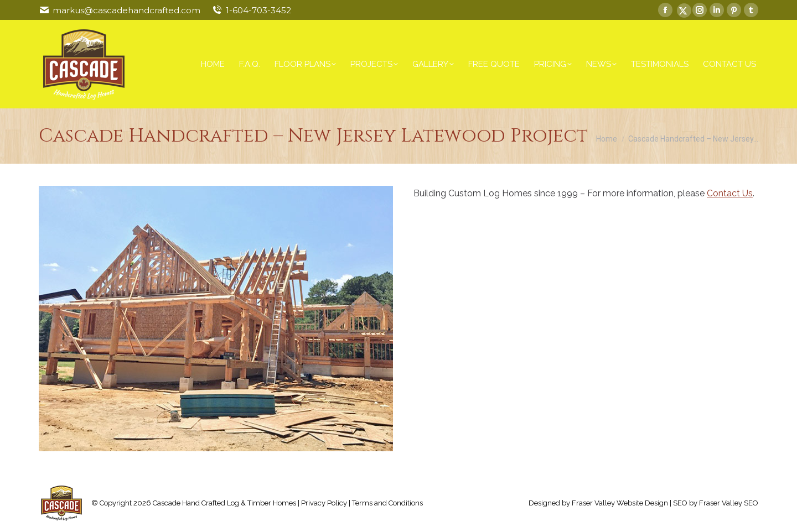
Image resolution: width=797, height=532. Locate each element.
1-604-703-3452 (258, 10)
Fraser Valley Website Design (620, 503)
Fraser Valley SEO (729, 503)
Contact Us (730, 193)
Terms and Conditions (387, 503)
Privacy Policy (324, 503)
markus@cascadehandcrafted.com (126, 10)
